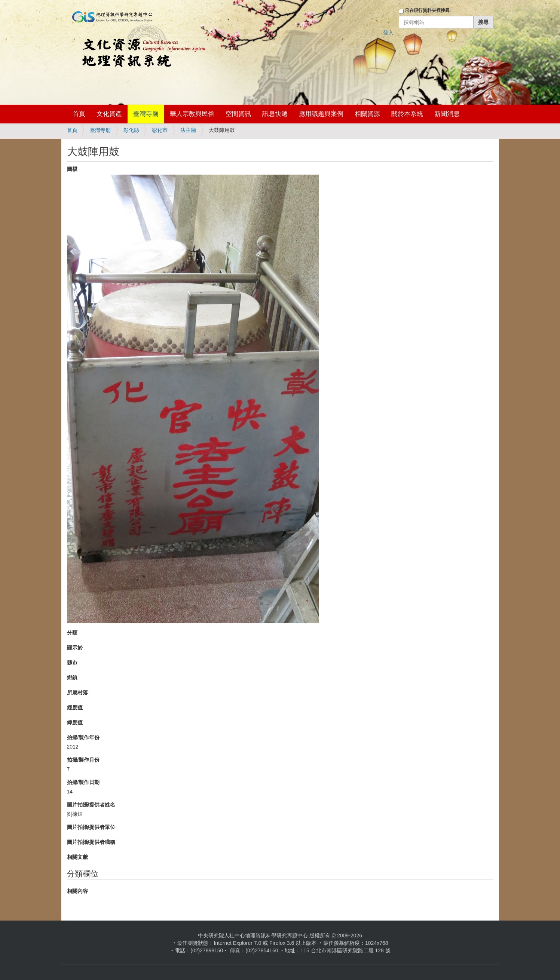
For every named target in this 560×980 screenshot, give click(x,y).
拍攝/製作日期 (83, 782)
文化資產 (109, 114)
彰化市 (160, 130)
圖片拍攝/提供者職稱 (91, 842)
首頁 (79, 114)
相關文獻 (77, 857)
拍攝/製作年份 (83, 737)
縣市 (72, 663)
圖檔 (72, 169)
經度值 (75, 707)
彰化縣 (131, 130)
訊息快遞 (275, 114)
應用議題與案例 (321, 114)
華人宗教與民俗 (192, 114)
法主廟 (188, 130)
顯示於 (75, 648)
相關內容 (77, 891)
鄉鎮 (72, 678)
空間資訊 (238, 114)
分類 (72, 633)
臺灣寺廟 (146, 114)
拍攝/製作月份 (83, 760)
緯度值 (75, 722)
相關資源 (367, 114)
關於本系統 (407, 114)
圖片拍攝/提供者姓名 (91, 805)
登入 (388, 33)
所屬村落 (77, 692)
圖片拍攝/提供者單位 (91, 827)
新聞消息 (447, 114)
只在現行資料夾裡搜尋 (427, 10)
